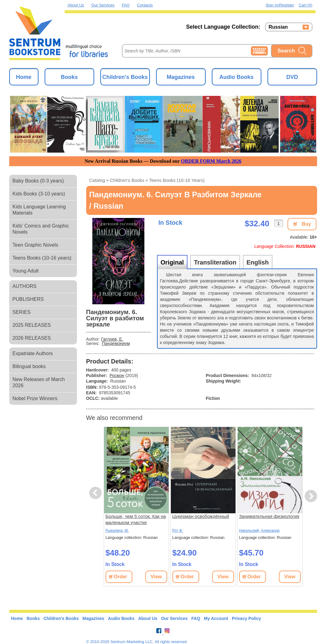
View (156, 577)
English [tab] (258, 262)
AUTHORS (25, 286)
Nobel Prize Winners (35, 398)
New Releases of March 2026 (39, 382)
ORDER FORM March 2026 (211, 161)
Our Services (103, 5)
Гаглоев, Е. (112, 339)
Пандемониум (116, 343)
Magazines (181, 77)
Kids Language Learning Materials (39, 210)
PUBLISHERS (28, 299)
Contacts (145, 5)
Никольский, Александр (260, 531)
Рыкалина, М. (117, 531)
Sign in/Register (280, 5)
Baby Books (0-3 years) (38, 181)
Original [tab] (172, 262)
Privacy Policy (246, 618)
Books (69, 77)
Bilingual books (29, 366)
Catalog (97, 180)
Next (311, 496)
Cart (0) (305, 5)
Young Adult (26, 271)
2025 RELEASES (32, 325)
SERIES (22, 312)
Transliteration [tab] (215, 262)
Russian (278, 27)
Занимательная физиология (269, 516)
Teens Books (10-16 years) (42, 258)
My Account (216, 618)
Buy (306, 224)
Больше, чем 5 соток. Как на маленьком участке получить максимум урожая (136, 520)
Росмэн (117, 375)
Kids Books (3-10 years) (39, 194)
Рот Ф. (178, 531)
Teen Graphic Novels (36, 245)
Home (24, 77)
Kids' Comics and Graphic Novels (41, 229)
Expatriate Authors (33, 353)
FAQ (126, 5)
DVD (292, 77)
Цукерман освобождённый (201, 516)
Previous (96, 493)
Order (121, 577)
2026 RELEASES (32, 338)
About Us (76, 5)
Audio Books (237, 77)
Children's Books (125, 77)
